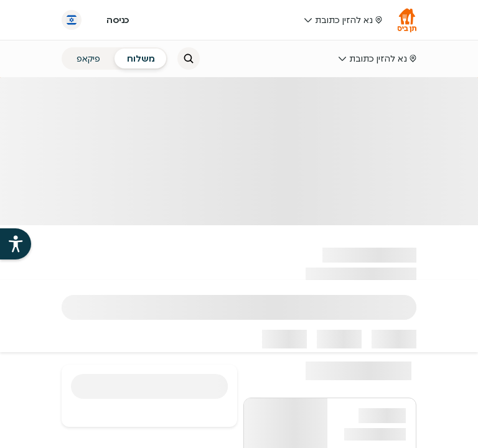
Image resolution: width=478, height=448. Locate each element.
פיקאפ (88, 58)
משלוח (141, 58)
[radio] (141, 58)
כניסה (118, 20)
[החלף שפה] (72, 20)
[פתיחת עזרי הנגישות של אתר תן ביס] (16, 244)
